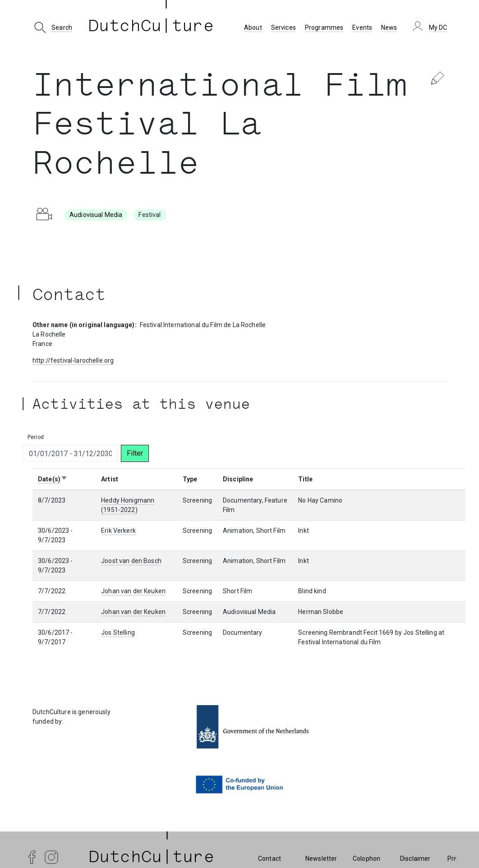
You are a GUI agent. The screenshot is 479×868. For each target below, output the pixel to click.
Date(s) (53, 479)
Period (36, 437)
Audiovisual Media (96, 215)
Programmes (324, 28)
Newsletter (321, 859)
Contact (269, 859)
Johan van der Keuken (133, 591)
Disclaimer (415, 859)
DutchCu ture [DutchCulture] (151, 28)
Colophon (366, 859)
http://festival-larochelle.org (73, 360)
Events (362, 28)
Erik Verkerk (118, 531)
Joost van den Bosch (131, 561)
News (389, 28)
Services (283, 28)
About (253, 28)
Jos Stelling (118, 633)
